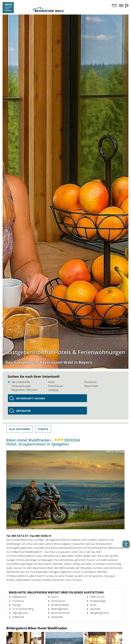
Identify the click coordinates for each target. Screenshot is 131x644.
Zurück (43, 429)
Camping (51, 390)
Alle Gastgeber (20, 429)
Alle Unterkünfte (19, 382)
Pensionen (89, 382)
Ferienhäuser (54, 386)
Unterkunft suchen (31, 398)
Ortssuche (23, 411)
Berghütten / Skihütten (23, 390)
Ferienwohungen (19, 386)
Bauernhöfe (89, 386)
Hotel (49, 382)
